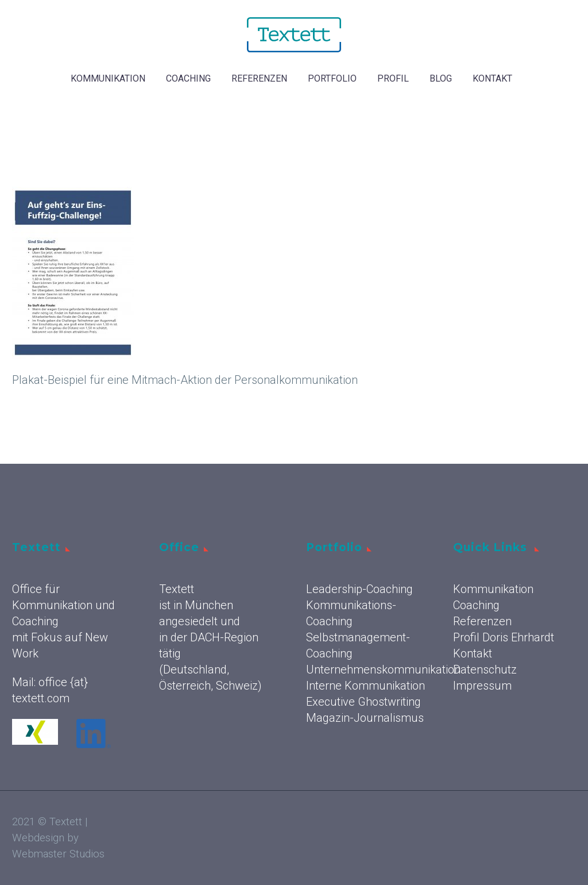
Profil (393, 78)
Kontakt (492, 78)
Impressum (482, 686)
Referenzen (259, 78)
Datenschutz (485, 669)
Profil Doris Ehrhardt (504, 637)
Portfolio (332, 78)
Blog (441, 78)
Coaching (188, 78)
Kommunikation (108, 78)
